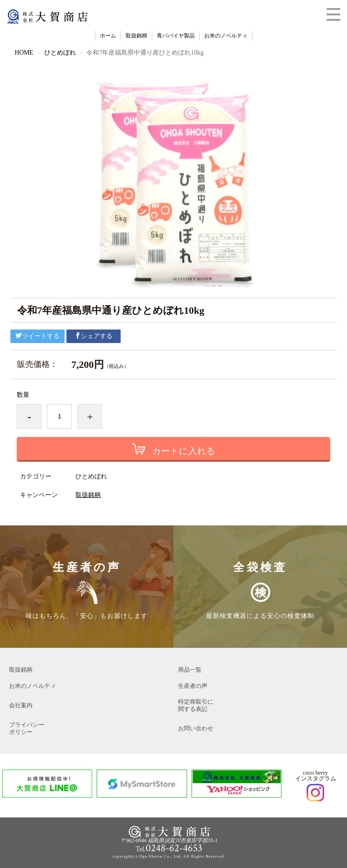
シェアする (94, 336)
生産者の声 (193, 686)
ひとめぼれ (60, 53)
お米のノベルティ (226, 36)
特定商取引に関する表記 (196, 705)
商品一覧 (190, 670)
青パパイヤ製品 (176, 36)
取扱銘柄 (136, 36)
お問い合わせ (196, 728)
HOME (24, 53)
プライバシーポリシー (27, 728)
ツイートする (38, 336)
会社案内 (21, 705)
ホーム (108, 36)
